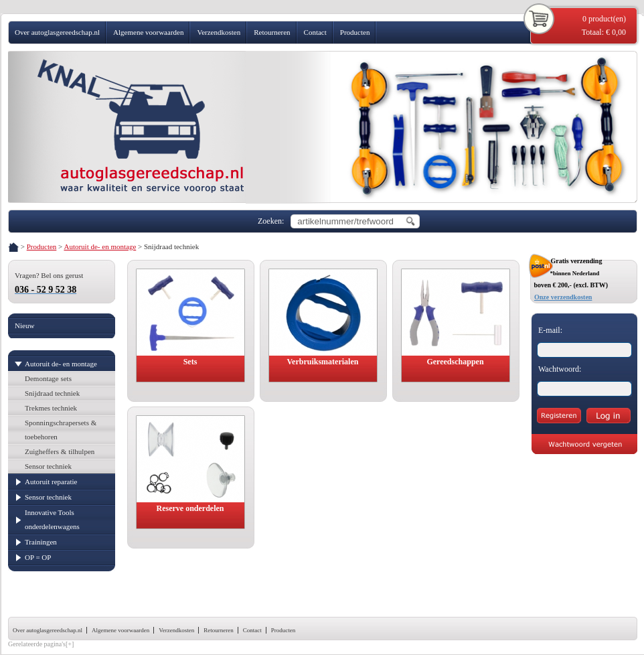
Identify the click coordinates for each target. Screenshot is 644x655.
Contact (315, 32)
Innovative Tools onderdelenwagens (52, 519)
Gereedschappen (455, 362)
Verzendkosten (219, 32)
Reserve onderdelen (190, 508)
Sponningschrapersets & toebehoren (61, 430)
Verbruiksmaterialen (323, 362)
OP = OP (38, 557)
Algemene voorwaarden (148, 32)
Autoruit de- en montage (100, 246)
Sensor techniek (48, 466)
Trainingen (41, 542)
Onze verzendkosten (563, 297)
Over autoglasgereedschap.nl (57, 32)
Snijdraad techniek (52, 393)
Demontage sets (48, 378)
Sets (190, 362)
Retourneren (272, 32)
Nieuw (24, 325)
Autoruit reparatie (51, 482)
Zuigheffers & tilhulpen (60, 451)
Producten (355, 32)
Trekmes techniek (51, 408)
